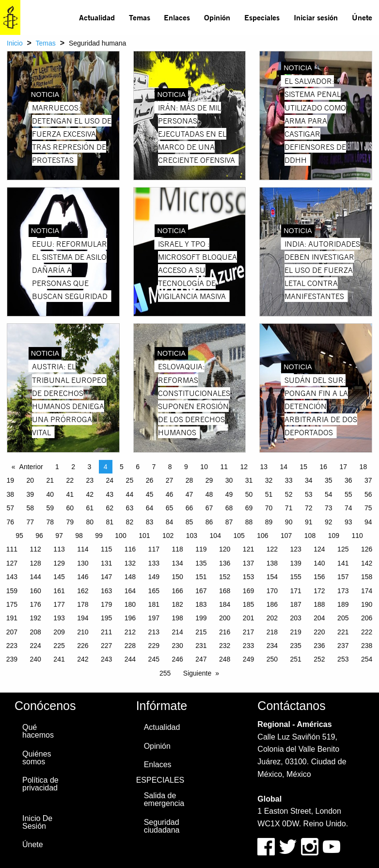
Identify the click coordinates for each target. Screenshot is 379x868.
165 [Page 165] (154, 591)
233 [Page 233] (248, 646)
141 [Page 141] (343, 563)
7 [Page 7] (154, 467)
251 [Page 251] (295, 659)
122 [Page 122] (272, 549)
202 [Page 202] (272, 618)
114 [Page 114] (83, 549)
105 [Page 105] (239, 536)
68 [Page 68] (229, 508)
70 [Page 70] (269, 508)
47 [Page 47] (189, 494)
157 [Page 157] (343, 577)
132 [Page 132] (130, 563)
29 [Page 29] (209, 480)
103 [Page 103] (192, 536)
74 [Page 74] (348, 508)
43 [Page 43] (110, 494)
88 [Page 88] (249, 522)
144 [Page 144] (36, 577)
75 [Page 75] (368, 508)
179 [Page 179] (106, 604)
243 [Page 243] (106, 659)
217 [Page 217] (248, 632)
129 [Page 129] (59, 563)
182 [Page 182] (177, 604)
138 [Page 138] (272, 563)
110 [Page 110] (357, 536)
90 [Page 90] (289, 522)
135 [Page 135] (201, 563)
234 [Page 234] (272, 646)
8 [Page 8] (170, 467)
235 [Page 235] (295, 646)
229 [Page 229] (154, 646)
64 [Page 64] (150, 508)
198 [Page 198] (177, 618)
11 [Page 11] (224, 467)
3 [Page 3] (90, 467)
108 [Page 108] (310, 536)
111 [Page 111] (12, 549)
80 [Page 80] (90, 522)
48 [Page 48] (209, 494)
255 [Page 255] (165, 673)
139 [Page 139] (295, 563)
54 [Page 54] (329, 494)
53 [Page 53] (309, 494)
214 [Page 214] (177, 632)
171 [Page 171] (295, 591)
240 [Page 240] (36, 659)
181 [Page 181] (154, 604)
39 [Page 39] (30, 494)
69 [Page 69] (249, 508)
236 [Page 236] (319, 646)
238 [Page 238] (367, 646)
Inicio (15, 43)
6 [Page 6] (138, 467)
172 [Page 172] (319, 591)
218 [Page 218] (272, 632)
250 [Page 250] (272, 659)
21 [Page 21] (50, 480)
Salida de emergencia (164, 799)
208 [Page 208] (36, 632)
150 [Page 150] (177, 577)
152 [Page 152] (225, 577)
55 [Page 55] (348, 494)
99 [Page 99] (99, 536)
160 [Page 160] (36, 591)
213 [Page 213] (154, 632)
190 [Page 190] (367, 604)
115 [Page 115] (106, 549)
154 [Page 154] (272, 577)
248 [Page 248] (225, 659)
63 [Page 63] (130, 508)
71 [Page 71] (289, 508)
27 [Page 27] (170, 480)
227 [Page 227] (106, 646)
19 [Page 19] (10, 480)
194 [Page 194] (83, 618)
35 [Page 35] (329, 480)
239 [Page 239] (12, 659)
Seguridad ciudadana (162, 826)
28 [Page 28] (189, 480)
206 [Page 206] (367, 618)
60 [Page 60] (70, 508)
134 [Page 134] (177, 563)
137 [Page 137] (248, 563)
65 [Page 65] (170, 508)
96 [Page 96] (39, 536)
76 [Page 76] (10, 522)
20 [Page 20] (30, 480)
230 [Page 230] (177, 646)
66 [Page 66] (189, 508)
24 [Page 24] (110, 480)
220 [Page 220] (319, 632)
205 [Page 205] (343, 618)
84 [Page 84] (170, 522)
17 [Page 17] (344, 467)
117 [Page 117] (154, 549)
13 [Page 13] (264, 467)
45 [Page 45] (150, 494)
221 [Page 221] (343, 632)
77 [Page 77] (30, 522)
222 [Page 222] (367, 632)
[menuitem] (97, 17)
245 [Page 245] (154, 659)
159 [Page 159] (12, 591)
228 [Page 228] (130, 646)
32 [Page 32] (269, 480)
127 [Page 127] (12, 563)
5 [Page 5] (122, 467)
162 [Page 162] (83, 591)
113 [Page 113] (59, 549)
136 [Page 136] (225, 563)
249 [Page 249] (248, 659)
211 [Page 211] (106, 632)
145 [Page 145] (59, 577)
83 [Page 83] (150, 522)
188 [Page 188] (319, 604)
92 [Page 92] (329, 522)
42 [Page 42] (90, 494)
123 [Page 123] (295, 549)
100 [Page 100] (120, 536)
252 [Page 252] (319, 659)
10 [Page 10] (204, 467)
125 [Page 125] (343, 549)
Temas (140, 17)
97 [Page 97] (59, 536)
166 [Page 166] (177, 591)
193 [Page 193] (59, 618)
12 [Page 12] (244, 467)
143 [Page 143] (12, 577)
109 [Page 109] (334, 536)
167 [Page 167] (201, 591)
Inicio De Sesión (37, 822)
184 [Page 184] (225, 604)
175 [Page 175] (12, 604)
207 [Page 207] (12, 632)
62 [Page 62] (110, 508)
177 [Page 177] (59, 604)
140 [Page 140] (319, 563)
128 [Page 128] (36, 563)
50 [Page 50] (249, 494)
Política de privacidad (40, 784)
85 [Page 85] (189, 522)
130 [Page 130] (83, 563)
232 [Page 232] (225, 646)
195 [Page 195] (106, 618)
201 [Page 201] (248, 618)
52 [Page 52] (289, 494)
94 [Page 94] (368, 522)
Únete (362, 17)
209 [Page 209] (59, 632)
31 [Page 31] (249, 480)
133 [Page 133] (154, 563)
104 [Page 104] (215, 536)
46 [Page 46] (170, 494)
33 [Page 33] (289, 480)
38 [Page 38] (10, 494)
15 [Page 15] (304, 467)
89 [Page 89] (269, 522)
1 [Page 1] (57, 467)
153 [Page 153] (248, 577)
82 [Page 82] (130, 522)
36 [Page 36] (348, 480)
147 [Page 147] (106, 577)
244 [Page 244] (130, 659)
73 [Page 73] (329, 508)
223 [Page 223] (12, 646)
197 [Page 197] (154, 618)
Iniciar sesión (316, 17)
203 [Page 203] (295, 618)
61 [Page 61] (90, 508)
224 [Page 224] (36, 646)
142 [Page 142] (367, 563)
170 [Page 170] (272, 591)
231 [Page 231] (201, 646)
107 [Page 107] (286, 536)
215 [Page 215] (201, 632)
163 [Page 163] (106, 591)
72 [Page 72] (309, 508)
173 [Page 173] (343, 591)
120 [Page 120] (225, 549)
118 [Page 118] (177, 549)
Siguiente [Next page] (197, 673)
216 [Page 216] (225, 632)
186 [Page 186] (272, 604)
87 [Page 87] (229, 522)
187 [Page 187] (295, 604)
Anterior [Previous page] (31, 467)
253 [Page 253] (343, 659)
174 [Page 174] (367, 591)
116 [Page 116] (130, 549)
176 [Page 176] (36, 604)
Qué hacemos (38, 731)
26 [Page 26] (150, 480)
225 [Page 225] (59, 646)
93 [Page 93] (348, 522)
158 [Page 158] (367, 577)
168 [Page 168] (225, 591)
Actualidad (97, 17)
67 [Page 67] (209, 508)
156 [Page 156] (319, 577)
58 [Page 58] (30, 508)
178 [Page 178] (83, 604)
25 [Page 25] (130, 480)
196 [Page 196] (130, 618)
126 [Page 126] (367, 549)
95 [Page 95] (19, 536)
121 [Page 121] (248, 549)
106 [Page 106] (262, 536)
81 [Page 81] (110, 522)
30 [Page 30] (229, 480)
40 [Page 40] (50, 494)
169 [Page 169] (248, 591)
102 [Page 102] (168, 536)
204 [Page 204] (319, 618)
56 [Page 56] (368, 494)
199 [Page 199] (201, 618)
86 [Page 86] (209, 522)
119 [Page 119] (201, 549)
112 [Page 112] (36, 549)
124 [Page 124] (319, 549)
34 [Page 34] (309, 480)
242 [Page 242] (83, 659)
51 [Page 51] (269, 494)
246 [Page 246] (177, 659)
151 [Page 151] (201, 577)
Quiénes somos (37, 758)
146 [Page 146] (83, 577)
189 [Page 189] (343, 604)
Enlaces (177, 17)
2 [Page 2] (73, 467)
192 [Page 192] (36, 618)
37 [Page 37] (368, 480)
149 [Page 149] (154, 577)
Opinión (217, 17)
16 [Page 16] (324, 467)
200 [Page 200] (225, 618)
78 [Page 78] (50, 522)
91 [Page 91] (309, 522)
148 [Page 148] (130, 577)
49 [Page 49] (229, 494)
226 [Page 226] (83, 646)
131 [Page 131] (106, 563)
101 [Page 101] (144, 536)
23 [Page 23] (90, 480)
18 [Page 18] (363, 467)
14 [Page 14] (284, 467)
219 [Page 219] (295, 632)
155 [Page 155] (295, 577)
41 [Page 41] (70, 494)
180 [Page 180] (130, 604)
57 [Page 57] (10, 508)
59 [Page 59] (50, 508)
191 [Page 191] (12, 618)
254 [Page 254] (367, 659)
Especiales (262, 17)
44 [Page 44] (130, 494)
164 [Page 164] (130, 591)
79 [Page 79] (70, 522)
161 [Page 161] (59, 591)
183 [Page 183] (201, 604)
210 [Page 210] (83, 632)
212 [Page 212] (130, 632)
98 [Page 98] (79, 536)
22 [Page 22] (70, 480)
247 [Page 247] (201, 659)
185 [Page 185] (248, 604)
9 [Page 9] (186, 467)
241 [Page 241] (59, 659)
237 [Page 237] (343, 646)
